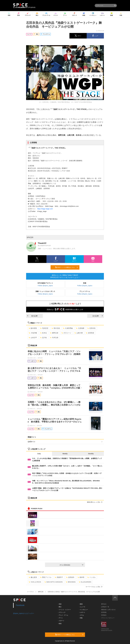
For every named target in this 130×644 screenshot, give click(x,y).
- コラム (81, 615)
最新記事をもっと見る (95, 502)
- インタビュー (83, 610)
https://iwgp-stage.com (45, 209)
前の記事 (32, 316)
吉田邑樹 (90, 333)
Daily (39, 454)
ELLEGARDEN (85, 582)
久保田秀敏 (68, 328)
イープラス (30, 592)
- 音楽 (60, 604)
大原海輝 (80, 328)
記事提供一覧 (105, 607)
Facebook (20, 605)
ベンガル (91, 577)
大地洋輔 (33, 333)
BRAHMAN (71, 582)
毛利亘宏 (44, 328)
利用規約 (104, 615)
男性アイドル (46, 577)
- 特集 (81, 618)
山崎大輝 (79, 333)
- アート (60, 618)
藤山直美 (33, 577)
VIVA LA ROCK (35, 582)
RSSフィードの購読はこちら (66, 267)
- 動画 (81, 604)
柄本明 (81, 577)
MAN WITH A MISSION (54, 582)
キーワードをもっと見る (94, 587)
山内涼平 (33, 338)
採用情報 (104, 612)
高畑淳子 (59, 577)
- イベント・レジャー (64, 610)
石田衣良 (91, 328)
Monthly (91, 454)
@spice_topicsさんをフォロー (24, 613)
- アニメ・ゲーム (63, 615)
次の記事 (98, 316)
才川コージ (66, 333)
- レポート (82, 612)
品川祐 (43, 338)
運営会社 (104, 604)
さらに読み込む (71, 565)
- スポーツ (61, 621)
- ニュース (82, 607)
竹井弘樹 (54, 338)
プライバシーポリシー (108, 618)
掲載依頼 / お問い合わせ (108, 610)
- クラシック (62, 612)
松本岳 (43, 333)
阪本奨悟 (33, 328)
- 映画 (60, 624)
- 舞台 (60, 607)
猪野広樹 (54, 333)
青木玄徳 (56, 328)
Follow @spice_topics (45, 286)
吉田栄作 (70, 577)
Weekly (65, 454)
